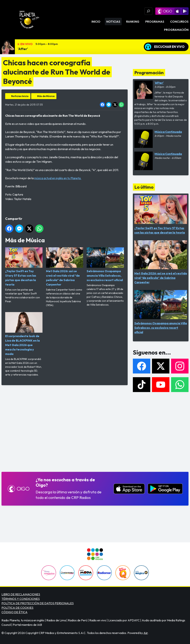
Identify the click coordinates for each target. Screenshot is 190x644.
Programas (155, 22)
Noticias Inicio (20, 96)
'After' (23, 49)
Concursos (179, 22)
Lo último (144, 187)
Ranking (133, 22)
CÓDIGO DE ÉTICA (14, 612)
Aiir (146, 633)
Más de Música (46, 96)
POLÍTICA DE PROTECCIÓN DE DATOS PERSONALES (38, 603)
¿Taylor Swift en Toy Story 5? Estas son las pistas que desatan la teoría (24, 267)
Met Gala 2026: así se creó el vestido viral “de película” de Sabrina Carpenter (65, 267)
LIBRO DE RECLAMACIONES (21, 594)
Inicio (96, 22)
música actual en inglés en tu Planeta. (58, 178)
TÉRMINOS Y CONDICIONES (21, 599)
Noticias (113, 22)
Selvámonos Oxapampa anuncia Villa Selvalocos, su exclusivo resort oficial (105, 265)
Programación (176, 30)
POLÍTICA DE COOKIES (17, 608)
